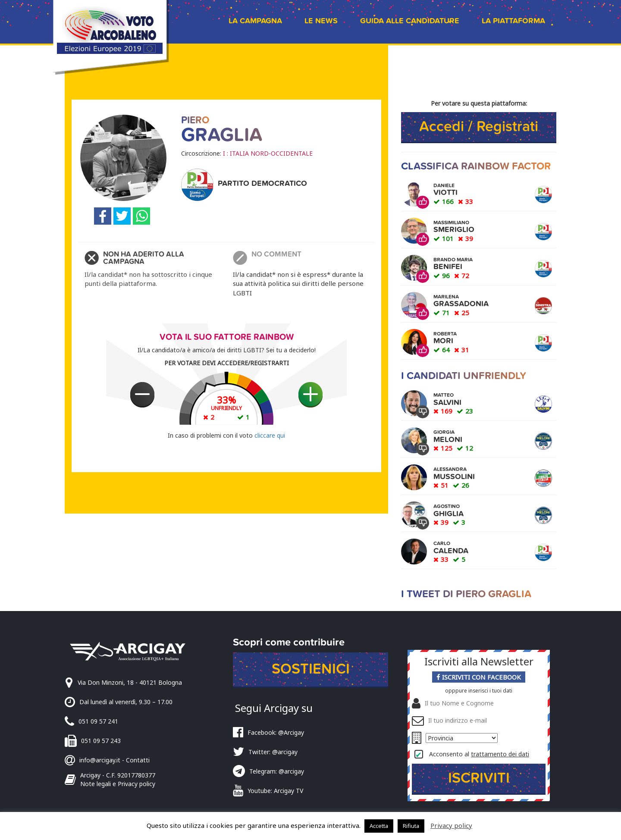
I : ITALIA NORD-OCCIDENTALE (268, 153)
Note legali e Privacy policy (118, 784)
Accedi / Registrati (479, 127)
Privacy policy (451, 825)
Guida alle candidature (410, 21)
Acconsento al (479, 754)
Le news (321, 21)
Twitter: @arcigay (273, 752)
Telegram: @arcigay (277, 771)
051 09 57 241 (98, 721)
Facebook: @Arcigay (276, 732)
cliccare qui (270, 435)
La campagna (255, 21)
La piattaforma (513, 21)
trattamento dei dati (500, 754)
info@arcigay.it (100, 760)
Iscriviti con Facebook (479, 677)
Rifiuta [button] (411, 826)
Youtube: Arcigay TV (275, 791)
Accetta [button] (379, 826)
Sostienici (311, 669)
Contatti (138, 760)
